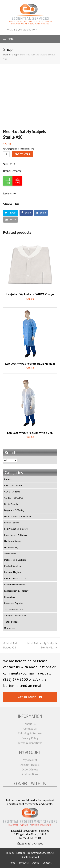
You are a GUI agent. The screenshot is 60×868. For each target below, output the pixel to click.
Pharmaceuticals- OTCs (15, 578)
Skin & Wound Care (14, 609)
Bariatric (8, 479)
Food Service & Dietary (16, 535)
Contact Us (30, 729)
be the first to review (24, 149)
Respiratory (10, 597)
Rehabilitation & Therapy (16, 591)
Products (24, 863)
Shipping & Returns (30, 733)
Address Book (30, 774)
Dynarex (17, 171)
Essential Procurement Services (33, 853)
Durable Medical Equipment (18, 516)
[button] (9, 39)
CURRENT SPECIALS (14, 498)
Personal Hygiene (13, 572)
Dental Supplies (12, 504)
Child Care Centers (13, 485)
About (36, 863)
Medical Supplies (13, 566)
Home (6, 54)
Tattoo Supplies (12, 622)
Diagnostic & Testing (14, 510)
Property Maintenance (15, 585)
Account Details (30, 765)
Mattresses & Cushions (15, 560)
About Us (30, 724)
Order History (30, 769)
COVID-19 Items (12, 492)
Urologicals (10, 628)
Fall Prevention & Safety (16, 529)
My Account (30, 760)
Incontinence (10, 554)
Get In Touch (30, 697)
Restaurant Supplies (14, 603)
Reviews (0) (10, 193)
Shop (15, 54)
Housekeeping (11, 547)
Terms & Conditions (30, 743)
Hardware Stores (12, 541)
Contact (47, 863)
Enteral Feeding (12, 523)
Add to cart (23, 154)
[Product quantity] (6, 154)
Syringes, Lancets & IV (15, 616)
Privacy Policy (30, 738)
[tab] (10, 193)
